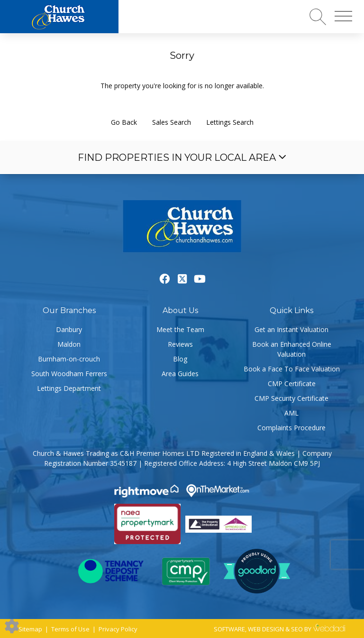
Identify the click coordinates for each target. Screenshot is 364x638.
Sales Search (172, 122)
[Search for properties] (318, 16)
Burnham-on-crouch (69, 359)
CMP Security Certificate (291, 398)
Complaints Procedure (291, 428)
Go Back (124, 122)
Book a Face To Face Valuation (292, 369)
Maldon (69, 344)
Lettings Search (230, 122)
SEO (297, 629)
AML (291, 413)
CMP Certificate (292, 384)
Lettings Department (69, 388)
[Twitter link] (182, 278)
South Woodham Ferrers (69, 374)
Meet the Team (180, 329)
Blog (180, 359)
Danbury (69, 329)
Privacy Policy (118, 629)
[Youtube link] (200, 278)
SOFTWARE (229, 629)
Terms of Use (70, 629)
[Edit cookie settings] (12, 625)
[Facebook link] (165, 278)
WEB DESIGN (266, 629)
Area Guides (180, 374)
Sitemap (30, 629)
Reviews (180, 344)
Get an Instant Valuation (291, 329)
